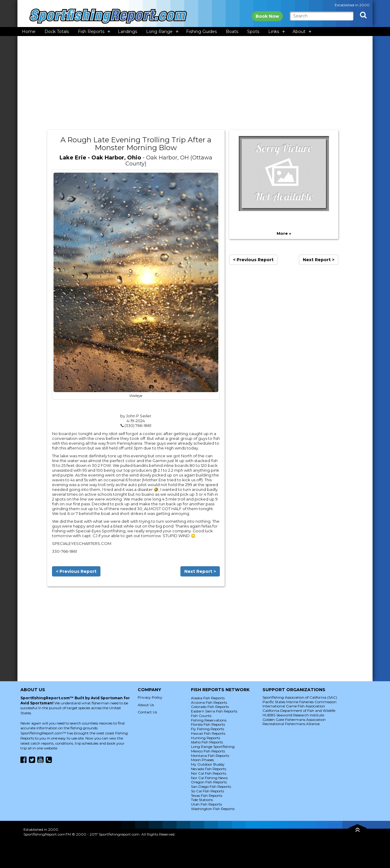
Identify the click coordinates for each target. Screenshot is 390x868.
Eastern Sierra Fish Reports (214, 711)
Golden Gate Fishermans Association (294, 720)
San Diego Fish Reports (211, 786)
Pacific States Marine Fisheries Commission (299, 702)
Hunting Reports (206, 738)
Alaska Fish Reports (208, 698)
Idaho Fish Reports (207, 742)
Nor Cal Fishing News (209, 778)
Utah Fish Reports (206, 804)
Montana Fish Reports (210, 756)
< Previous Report (76, 571)
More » (284, 233)
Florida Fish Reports (208, 724)
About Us (146, 705)
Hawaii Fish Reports (208, 733)
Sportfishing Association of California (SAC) (300, 697)
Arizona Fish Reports (209, 702)
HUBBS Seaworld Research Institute (293, 715)
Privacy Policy (150, 697)
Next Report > (200, 571)
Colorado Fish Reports (210, 707)
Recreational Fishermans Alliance (291, 724)
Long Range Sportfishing (213, 747)
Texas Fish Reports (207, 795)
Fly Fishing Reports (207, 729)
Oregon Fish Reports (209, 782)
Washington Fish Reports (213, 809)
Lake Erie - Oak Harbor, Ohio (100, 158)
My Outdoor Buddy (208, 764)
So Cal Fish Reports (207, 791)
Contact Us (147, 712)
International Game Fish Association (294, 706)
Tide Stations (202, 800)
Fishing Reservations (209, 720)
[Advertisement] (195, 83)
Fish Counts (201, 716)
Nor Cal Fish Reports (209, 773)
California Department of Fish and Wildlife (299, 711)
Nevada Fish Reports (209, 769)
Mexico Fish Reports (208, 751)
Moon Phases (202, 760)
